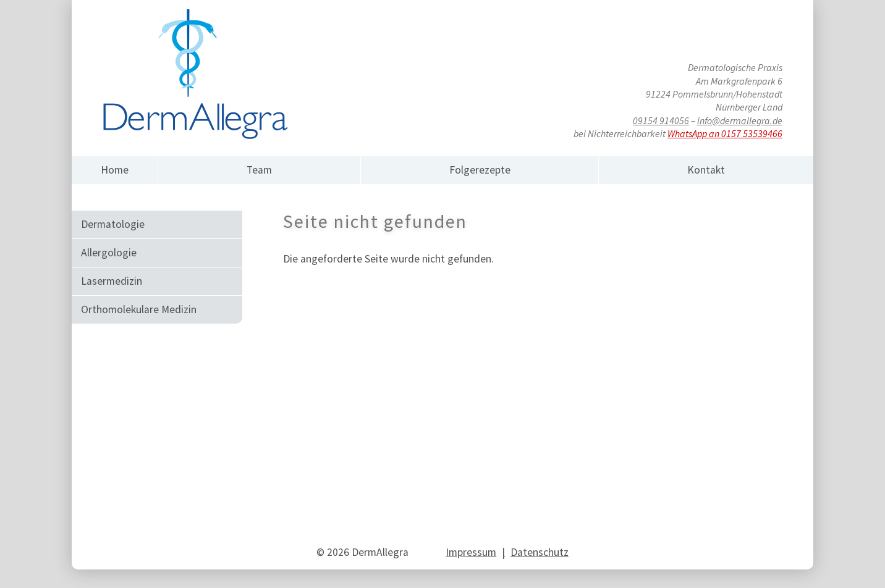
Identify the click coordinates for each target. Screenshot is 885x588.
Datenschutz (540, 552)
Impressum (471, 552)
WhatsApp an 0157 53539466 (725, 133)
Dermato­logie (113, 224)
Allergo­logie (109, 253)
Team (259, 170)
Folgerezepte (480, 170)
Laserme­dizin (112, 281)
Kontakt (706, 170)
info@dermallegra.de (740, 120)
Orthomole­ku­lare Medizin (139, 309)
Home (115, 170)
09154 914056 (661, 120)
